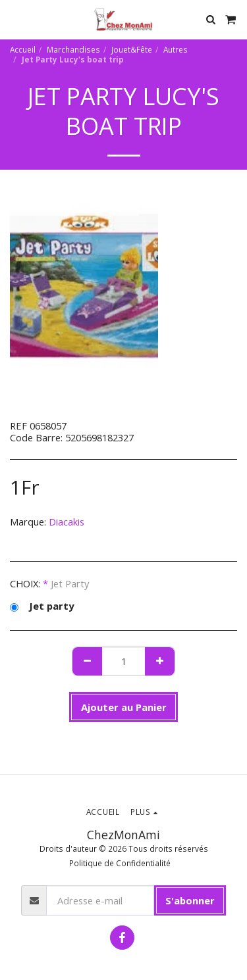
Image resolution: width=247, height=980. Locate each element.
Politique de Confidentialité (120, 863)
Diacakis (67, 522)
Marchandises (73, 49)
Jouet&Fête (132, 49)
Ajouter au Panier (124, 707)
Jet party (42, 606)
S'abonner (190, 900)
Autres (176, 49)
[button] (14, 19)
